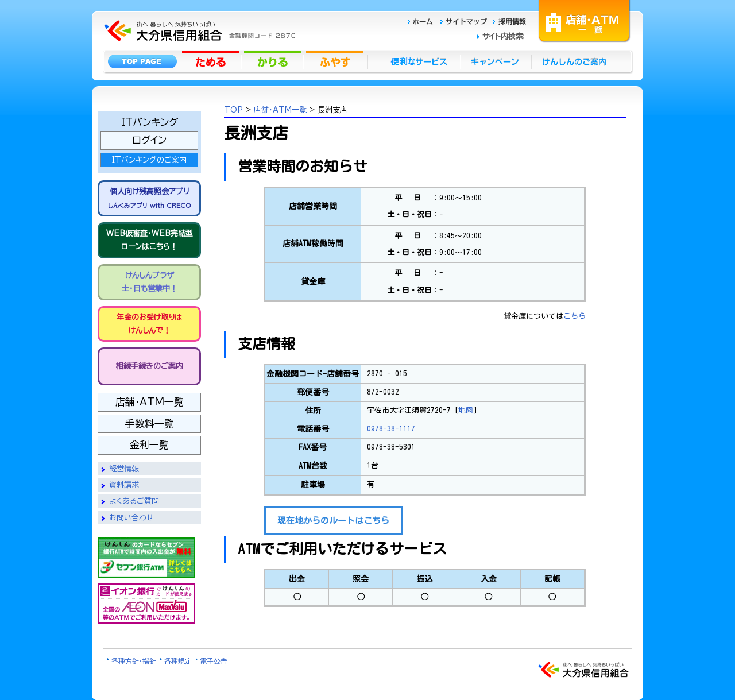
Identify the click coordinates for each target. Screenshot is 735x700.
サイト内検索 (503, 36)
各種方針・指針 (134, 661)
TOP (233, 110)
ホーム (423, 20)
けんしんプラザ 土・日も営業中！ (150, 282)
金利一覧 (149, 445)
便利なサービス (414, 61)
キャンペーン (496, 61)
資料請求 (124, 485)
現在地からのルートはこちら (333, 521)
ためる (212, 61)
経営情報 (124, 469)
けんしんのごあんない (578, 61)
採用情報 (510, 20)
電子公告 (214, 661)
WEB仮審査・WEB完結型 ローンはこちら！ (150, 240)
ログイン (149, 140)
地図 (466, 410)
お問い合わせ (131, 518)
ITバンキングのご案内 (149, 160)
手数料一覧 (150, 424)
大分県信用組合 (198, 7)
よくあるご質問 (134, 501)
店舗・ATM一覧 (585, 20)
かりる (274, 61)
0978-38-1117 (391, 429)
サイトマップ (465, 20)
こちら (575, 316)
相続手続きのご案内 (150, 366)
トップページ (142, 61)
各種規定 (178, 661)
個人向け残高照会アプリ (149, 198)
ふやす (336, 61)
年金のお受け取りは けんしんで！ (149, 324)
